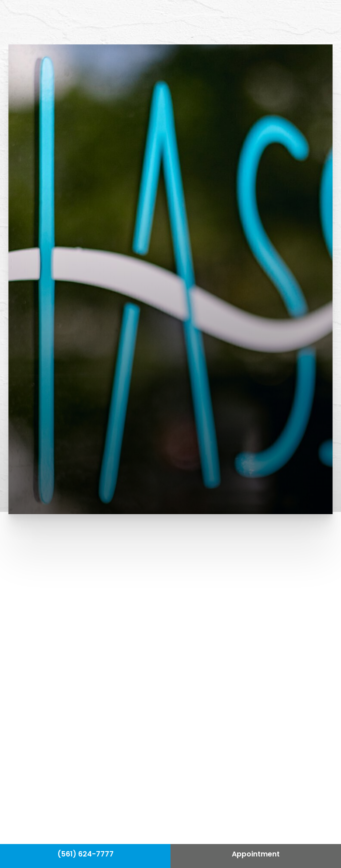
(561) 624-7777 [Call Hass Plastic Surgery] (85, 855)
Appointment (256, 855)
